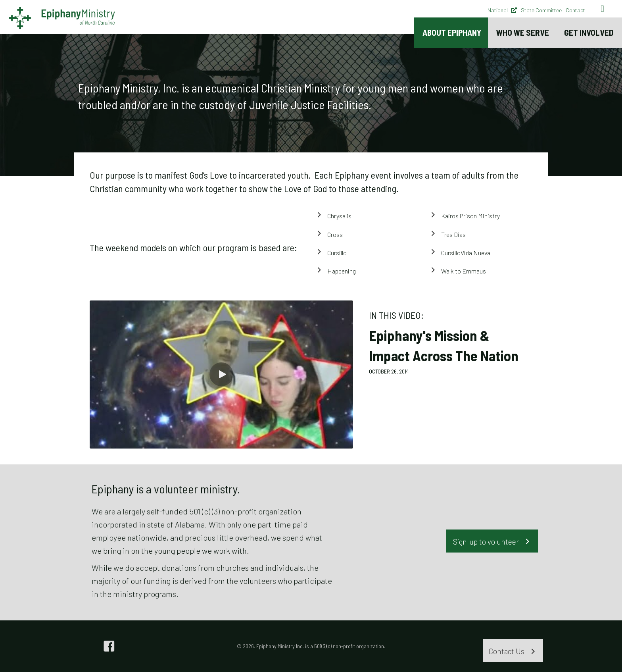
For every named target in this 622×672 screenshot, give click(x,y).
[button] (221, 374)
